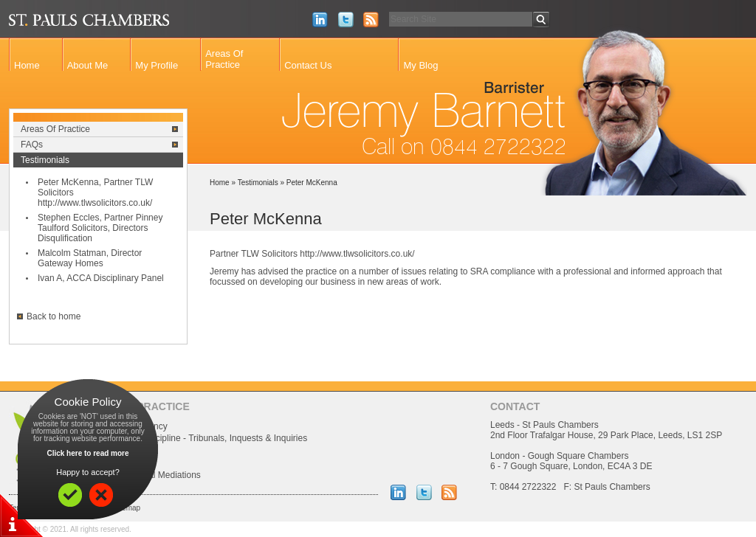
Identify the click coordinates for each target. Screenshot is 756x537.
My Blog (420, 65)
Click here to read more (87, 453)
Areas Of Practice (224, 59)
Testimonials (45, 160)
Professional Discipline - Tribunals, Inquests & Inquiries (199, 438)
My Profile (157, 65)
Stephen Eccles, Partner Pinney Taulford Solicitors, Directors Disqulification (100, 228)
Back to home (54, 316)
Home (27, 65)
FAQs (32, 145)
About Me (88, 65)
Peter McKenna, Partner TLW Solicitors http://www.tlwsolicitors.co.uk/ (95, 193)
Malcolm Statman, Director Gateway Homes (90, 258)
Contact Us (308, 65)
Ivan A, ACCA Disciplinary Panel (101, 278)
